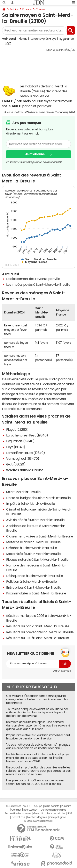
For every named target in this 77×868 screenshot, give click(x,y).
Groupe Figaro (58, 817)
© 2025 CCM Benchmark (38, 821)
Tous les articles (56, 813)
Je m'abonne (35, 154)
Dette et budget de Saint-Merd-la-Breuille (38, 498)
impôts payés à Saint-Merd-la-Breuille (41, 284)
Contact (16, 810)
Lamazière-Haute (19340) (26, 453)
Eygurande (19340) (20, 441)
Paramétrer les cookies (18, 813)
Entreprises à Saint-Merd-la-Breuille (34, 587)
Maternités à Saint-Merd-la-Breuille (33, 554)
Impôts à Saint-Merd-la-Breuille (30, 504)
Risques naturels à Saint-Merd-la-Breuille (37, 559)
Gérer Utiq (39, 813)
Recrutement (31, 810)
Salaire (14, 9)
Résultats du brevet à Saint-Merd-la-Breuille (40, 632)
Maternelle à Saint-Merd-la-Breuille (33, 542)
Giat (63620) (16, 464)
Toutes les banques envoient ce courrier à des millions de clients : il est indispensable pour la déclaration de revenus (37, 713)
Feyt (8, 43)
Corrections (18, 817)
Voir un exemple (62, 671)
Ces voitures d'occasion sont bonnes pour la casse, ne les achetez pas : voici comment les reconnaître (37, 699)
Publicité (66, 806)
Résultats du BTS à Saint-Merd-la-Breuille (37, 638)
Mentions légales (37, 817)
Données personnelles (53, 810)
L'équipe (37, 806)
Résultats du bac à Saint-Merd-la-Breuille (38, 626)
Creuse (40, 9)
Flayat (23, 39)
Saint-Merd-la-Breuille (23, 492)
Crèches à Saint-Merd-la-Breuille (32, 548)
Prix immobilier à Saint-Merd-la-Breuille (36, 593)
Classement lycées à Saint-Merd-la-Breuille (40, 536)
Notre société (52, 806)
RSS (70, 813)
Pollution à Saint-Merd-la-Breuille (32, 581)
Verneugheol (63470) (23, 458)
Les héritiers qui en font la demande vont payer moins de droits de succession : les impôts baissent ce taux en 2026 (38, 758)
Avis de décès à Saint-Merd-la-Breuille (35, 520)
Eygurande (67, 39)
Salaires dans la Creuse (25, 470)
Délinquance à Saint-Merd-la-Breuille (35, 576)
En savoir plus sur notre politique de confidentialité (34, 162)
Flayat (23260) (17, 429)
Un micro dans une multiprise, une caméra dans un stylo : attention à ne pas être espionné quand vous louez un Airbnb (38, 725)
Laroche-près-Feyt (43, 39)
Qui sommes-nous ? (18, 806)
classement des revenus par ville (35, 279)
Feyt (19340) (16, 447)
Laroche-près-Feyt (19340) (27, 435)
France (27, 9)
